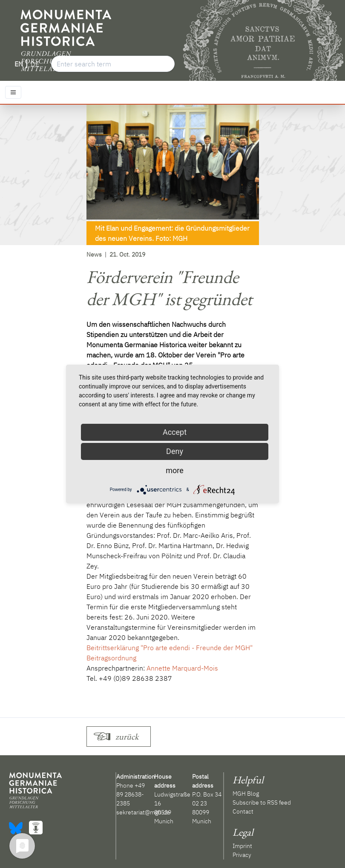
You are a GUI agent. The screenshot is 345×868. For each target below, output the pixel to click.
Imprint (242, 846)
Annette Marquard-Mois (182, 668)
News (94, 254)
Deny (175, 451)
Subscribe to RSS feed (262, 802)
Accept (175, 432)
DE (35, 64)
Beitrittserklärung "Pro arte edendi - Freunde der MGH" (170, 648)
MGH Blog (246, 794)
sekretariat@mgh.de (143, 812)
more (175, 470)
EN (19, 64)
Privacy (242, 855)
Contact (243, 811)
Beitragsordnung (111, 658)
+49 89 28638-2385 (131, 794)
